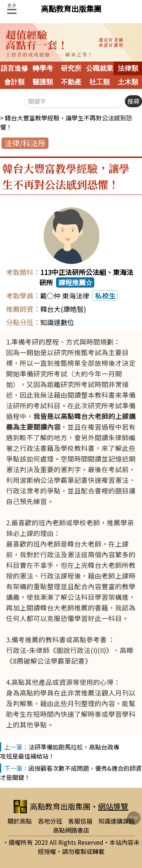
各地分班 (50, 821)
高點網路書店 (71, 830)
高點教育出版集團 (71, 9)
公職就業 (100, 68)
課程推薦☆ (75, 282)
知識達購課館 (117, 821)
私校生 (105, 296)
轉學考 (43, 68)
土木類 (128, 82)
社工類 (100, 82)
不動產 (71, 82)
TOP (134, 818)
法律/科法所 (25, 143)
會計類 (14, 82)
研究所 (71, 68)
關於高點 (20, 821)
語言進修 (14, 68)
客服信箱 (80, 821)
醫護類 (43, 82)
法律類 (128, 68)
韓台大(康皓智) (63, 309)
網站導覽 (113, 806)
